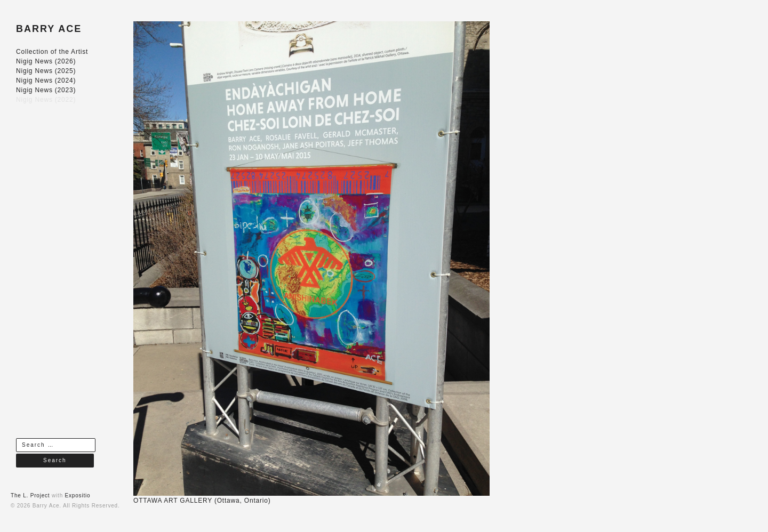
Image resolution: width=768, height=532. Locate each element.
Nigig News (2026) (46, 61)
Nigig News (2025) (46, 71)
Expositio (78, 495)
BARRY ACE (49, 29)
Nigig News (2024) (46, 80)
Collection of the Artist (52, 52)
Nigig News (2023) (46, 90)
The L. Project (30, 495)
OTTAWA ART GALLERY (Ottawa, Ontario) (202, 501)
